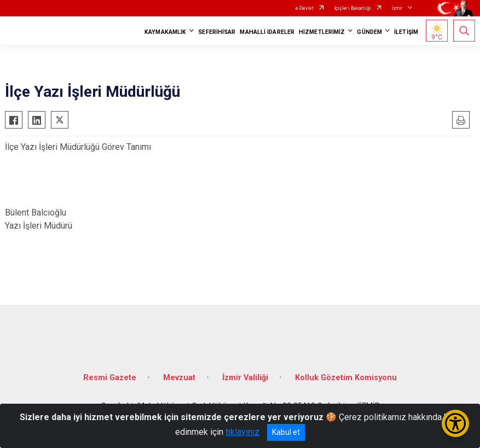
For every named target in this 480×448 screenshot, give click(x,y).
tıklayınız (242, 432)
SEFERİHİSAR (217, 32)
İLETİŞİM (406, 32)
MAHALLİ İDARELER (267, 32)
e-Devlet (305, 8)
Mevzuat (179, 378)
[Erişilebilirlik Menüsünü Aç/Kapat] (455, 423)
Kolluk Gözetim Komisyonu (346, 378)
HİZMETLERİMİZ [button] (322, 32)
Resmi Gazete (110, 378)
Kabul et (286, 432)
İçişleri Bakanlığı (353, 8)
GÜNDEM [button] (369, 32)
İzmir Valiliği (245, 378)
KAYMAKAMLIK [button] (165, 32)
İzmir (397, 8)
